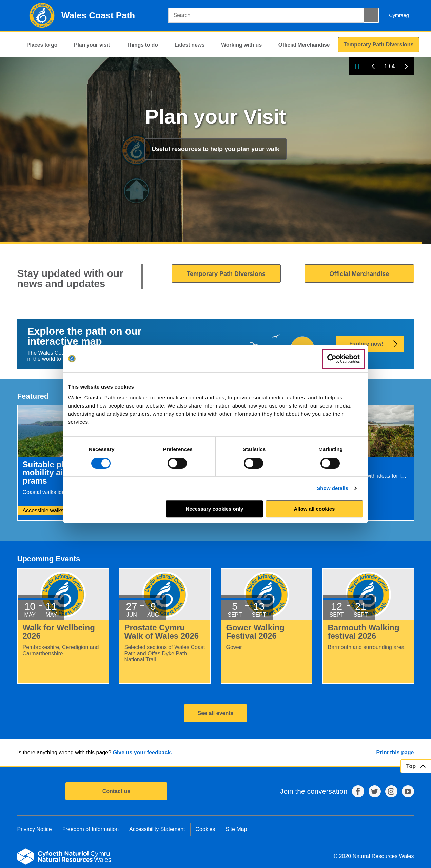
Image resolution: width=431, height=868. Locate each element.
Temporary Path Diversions (226, 274)
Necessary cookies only (214, 509)
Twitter (375, 791)
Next (406, 66)
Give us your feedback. (142, 752)
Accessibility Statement (157, 829)
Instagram (391, 791)
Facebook (358, 791)
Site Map (236, 829)
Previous (373, 66)
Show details (332, 488)
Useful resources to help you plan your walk (215, 149)
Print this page (395, 752)
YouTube (408, 791)
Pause (357, 66)
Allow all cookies (315, 509)
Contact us (116, 791)
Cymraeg (399, 15)
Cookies (205, 829)
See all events (216, 713)
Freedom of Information (91, 829)
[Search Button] (371, 15)
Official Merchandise (359, 274)
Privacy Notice (35, 829)
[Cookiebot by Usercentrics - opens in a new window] (344, 359)
